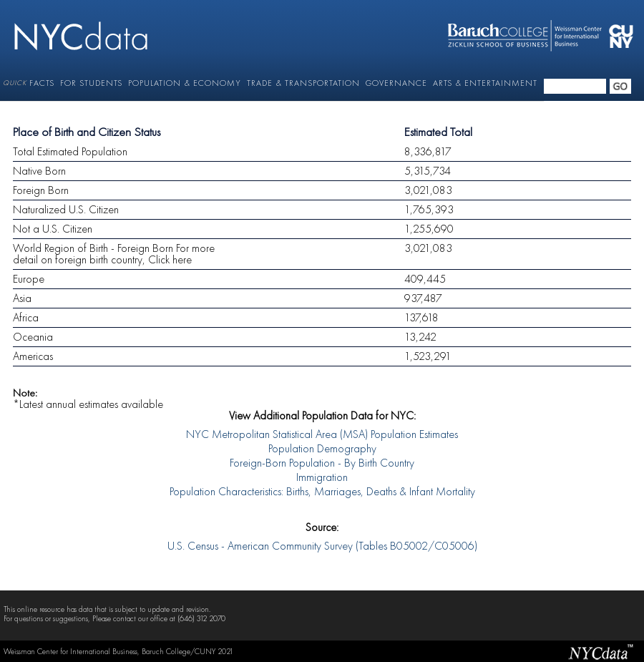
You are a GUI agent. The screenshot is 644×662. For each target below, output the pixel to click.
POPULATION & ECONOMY (185, 83)
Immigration (322, 478)
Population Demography (322, 449)
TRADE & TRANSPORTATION (303, 83)
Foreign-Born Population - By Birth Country (322, 464)
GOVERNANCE (396, 83)
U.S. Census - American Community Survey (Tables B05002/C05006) (322, 547)
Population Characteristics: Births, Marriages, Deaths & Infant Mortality (322, 492)
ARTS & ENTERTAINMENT (485, 83)
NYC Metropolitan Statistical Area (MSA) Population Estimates (322, 435)
